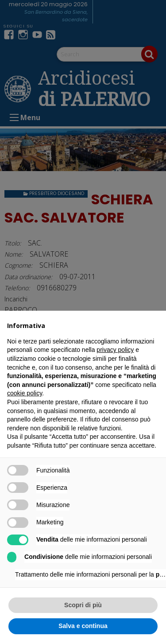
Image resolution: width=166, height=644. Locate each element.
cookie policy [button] (25, 393)
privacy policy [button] (115, 350)
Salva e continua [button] (83, 626)
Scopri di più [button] (83, 605)
